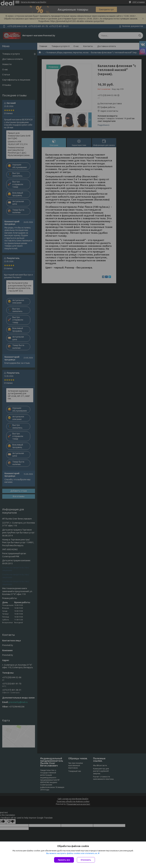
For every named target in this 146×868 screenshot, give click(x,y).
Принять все (64, 860)
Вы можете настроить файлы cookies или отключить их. (72, 853)
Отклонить (86, 860)
